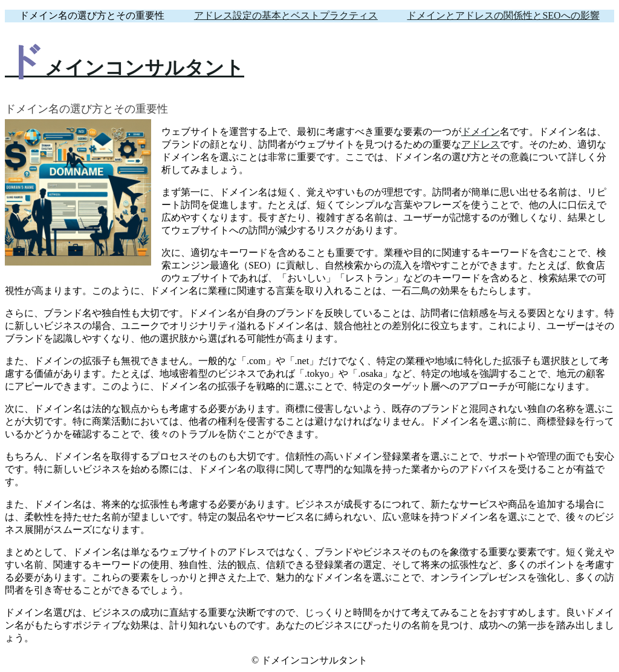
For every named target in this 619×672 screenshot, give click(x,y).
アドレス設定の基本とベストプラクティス (286, 15)
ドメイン (481, 132)
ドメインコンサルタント (125, 68)
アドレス (481, 144)
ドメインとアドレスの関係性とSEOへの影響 (503, 15)
